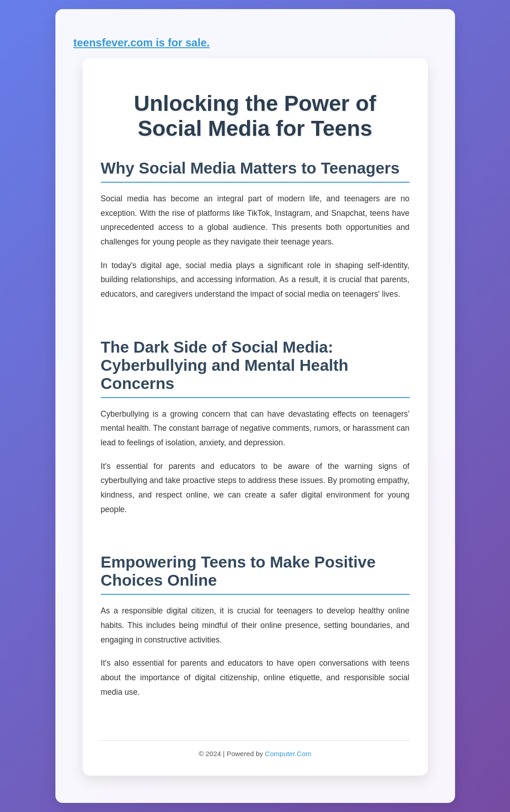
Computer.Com (288, 754)
